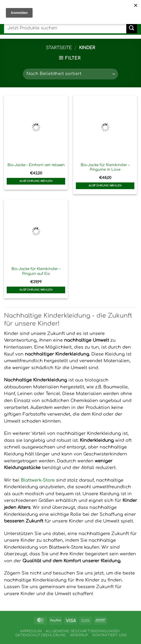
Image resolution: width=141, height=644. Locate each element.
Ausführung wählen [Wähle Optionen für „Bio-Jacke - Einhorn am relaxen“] (36, 181)
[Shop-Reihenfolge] (70, 74)
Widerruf (79, 635)
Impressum (31, 631)
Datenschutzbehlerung (41, 635)
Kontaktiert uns (110, 635)
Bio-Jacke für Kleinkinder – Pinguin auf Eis (36, 271)
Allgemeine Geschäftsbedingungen (83, 631)
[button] (70, 58)
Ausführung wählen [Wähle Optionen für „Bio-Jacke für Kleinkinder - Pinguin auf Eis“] (36, 290)
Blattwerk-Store (38, 480)
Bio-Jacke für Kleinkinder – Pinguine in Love (105, 167)
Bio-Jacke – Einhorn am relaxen (36, 165)
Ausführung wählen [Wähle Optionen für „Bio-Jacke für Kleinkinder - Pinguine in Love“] (105, 186)
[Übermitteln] (132, 28)
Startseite (59, 48)
